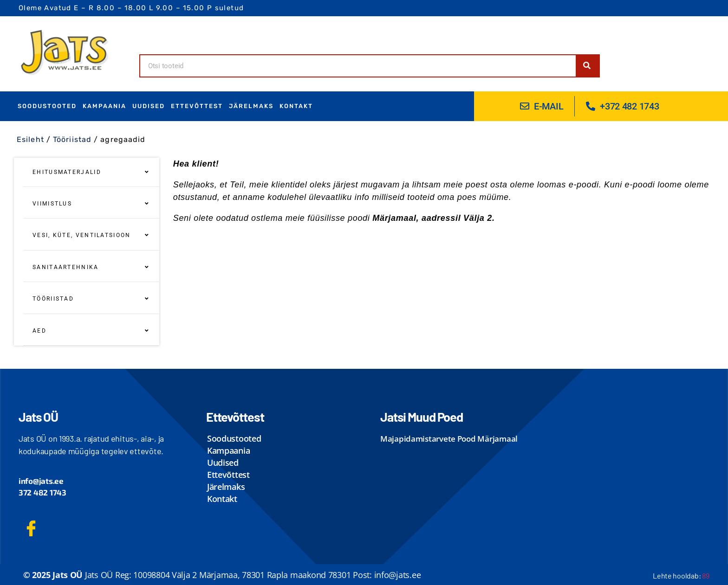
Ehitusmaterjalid (91, 172)
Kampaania (104, 106)
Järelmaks (251, 106)
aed (91, 331)
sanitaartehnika (91, 267)
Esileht (30, 139)
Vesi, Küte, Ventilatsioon (91, 235)
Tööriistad (72, 139)
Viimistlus (91, 204)
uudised (149, 106)
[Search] (587, 66)
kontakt (296, 106)
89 (705, 575)
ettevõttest (197, 106)
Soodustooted (47, 106)
